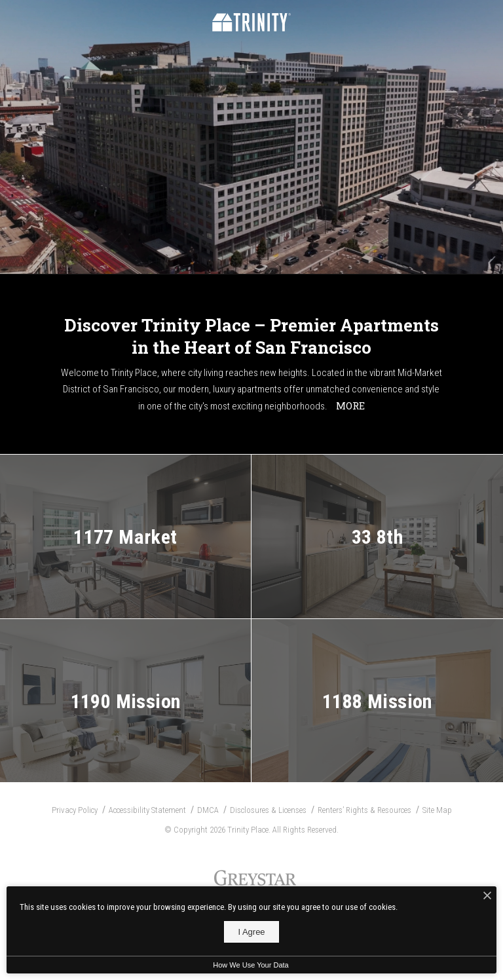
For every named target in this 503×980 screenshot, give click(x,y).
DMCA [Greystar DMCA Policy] (208, 810)
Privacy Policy (75, 810)
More (350, 405)
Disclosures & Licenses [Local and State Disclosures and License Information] (268, 810)
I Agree (251, 932)
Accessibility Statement (147, 810)
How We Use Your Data (251, 965)
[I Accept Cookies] (487, 896)
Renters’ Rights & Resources (364, 810)
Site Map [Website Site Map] (437, 810)
